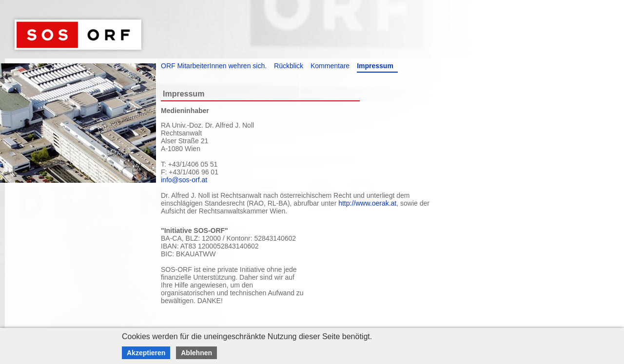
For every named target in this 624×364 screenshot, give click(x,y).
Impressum (375, 66)
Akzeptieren (146, 353)
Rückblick (289, 66)
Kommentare (330, 66)
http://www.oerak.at (367, 203)
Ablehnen (196, 353)
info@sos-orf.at (184, 180)
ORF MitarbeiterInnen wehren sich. (214, 66)
